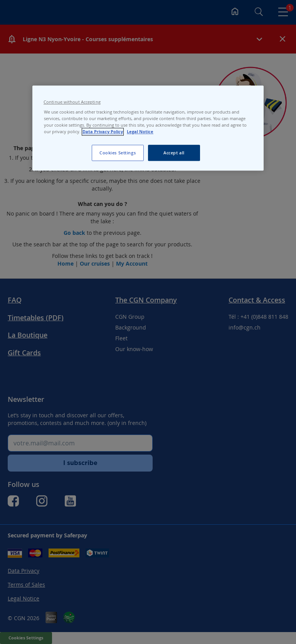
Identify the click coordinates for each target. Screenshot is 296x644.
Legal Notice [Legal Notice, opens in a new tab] (140, 132)
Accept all (174, 153)
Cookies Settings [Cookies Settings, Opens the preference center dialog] (118, 153)
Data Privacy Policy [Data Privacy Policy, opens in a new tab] (103, 132)
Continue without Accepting (72, 102)
